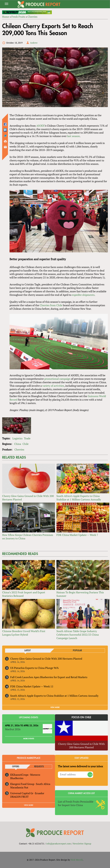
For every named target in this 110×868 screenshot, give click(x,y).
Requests (39, 767)
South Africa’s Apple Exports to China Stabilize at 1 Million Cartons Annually (79, 498)
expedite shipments (83, 295)
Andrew (34, 43)
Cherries (32, 17)
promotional (52, 379)
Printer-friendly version (5, 141)
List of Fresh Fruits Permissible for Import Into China (76, 803)
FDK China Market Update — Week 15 (32, 686)
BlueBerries (17, 778)
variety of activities (53, 386)
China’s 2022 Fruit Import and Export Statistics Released (24, 594)
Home (6, 17)
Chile (26, 444)
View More (29, 805)
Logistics (17, 438)
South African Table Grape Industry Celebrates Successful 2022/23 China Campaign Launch (78, 635)
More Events (29, 739)
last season (73, 136)
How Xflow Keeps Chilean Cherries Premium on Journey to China (28, 537)
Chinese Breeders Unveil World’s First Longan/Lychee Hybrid (24, 633)
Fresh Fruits (18, 17)
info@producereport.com (59, 844)
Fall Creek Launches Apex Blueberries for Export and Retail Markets (49, 677)
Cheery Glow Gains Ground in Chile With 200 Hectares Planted (28, 498)
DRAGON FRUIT (19, 797)
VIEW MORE (55, 707)
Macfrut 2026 (13, 729)
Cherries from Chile (51, 305)
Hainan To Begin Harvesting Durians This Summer (80, 594)
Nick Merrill (77, 860)
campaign (65, 379)
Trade (27, 438)
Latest (28, 651)
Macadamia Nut (19, 787)
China (18, 444)
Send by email (5, 147)
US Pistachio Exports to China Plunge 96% (35, 668)
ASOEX (40, 126)
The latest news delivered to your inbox (80, 766)
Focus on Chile (81, 717)
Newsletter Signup (82, 844)
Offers (16, 767)
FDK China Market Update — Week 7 (77, 535)
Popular (77, 651)
